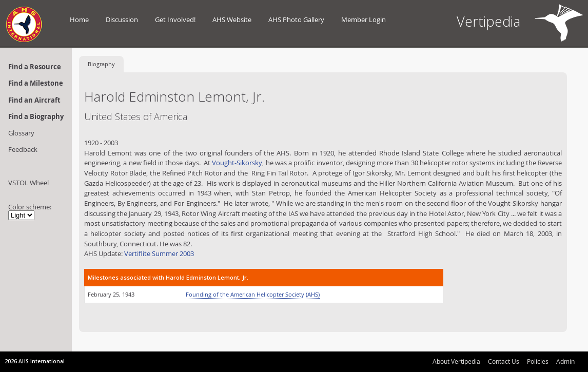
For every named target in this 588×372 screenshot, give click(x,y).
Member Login (364, 19)
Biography (101, 64)
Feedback (23, 149)
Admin (565, 361)
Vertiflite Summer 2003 (159, 253)
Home (79, 19)
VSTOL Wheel (28, 183)
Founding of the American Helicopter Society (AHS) (253, 294)
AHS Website (232, 19)
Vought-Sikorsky (237, 163)
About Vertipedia (456, 361)
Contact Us (504, 361)
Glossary (21, 133)
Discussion (122, 19)
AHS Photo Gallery (296, 19)
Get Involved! (175, 19)
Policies (538, 361)
